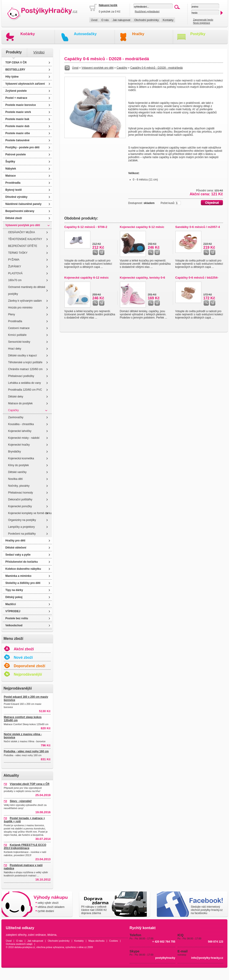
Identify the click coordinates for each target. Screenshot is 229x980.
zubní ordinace (37, 935)
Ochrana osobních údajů (19, 944)
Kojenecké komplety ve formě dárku (30, 513)
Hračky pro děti (15, 541)
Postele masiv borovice (21, 105)
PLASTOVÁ (15, 273)
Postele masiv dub (17, 126)
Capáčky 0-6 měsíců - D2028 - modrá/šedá (157, 68)
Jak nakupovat (121, 20)
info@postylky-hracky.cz (207, 958)
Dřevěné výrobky (17, 197)
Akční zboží (24, 649)
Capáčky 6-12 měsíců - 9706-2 (86, 227)
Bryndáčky (15, 452)
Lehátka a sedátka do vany (25, 383)
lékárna (52, 935)
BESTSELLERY (15, 70)
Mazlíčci (11, 604)
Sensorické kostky (19, 342)
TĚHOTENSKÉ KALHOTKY (25, 239)
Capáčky (14, 410)
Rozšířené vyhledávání (147, 11)
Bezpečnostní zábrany (20, 211)
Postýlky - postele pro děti (22, 147)
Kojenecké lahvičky (20, 431)
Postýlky (198, 34)
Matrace (11, 176)
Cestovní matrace (19, 328)
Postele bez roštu (17, 618)
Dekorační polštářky (20, 499)
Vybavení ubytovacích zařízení (25, 84)
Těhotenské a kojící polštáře (25, 362)
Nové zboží (23, 657)
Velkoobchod (14, 625)
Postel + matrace (16, 98)
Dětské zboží (14, 218)
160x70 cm (15, 280)
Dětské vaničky (17, 472)
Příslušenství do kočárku (22, 562)
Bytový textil (14, 190)
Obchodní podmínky (146, 20)
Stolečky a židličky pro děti (23, 583)
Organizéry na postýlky (22, 520)
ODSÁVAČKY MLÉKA (22, 232)
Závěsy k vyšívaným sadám (25, 301)
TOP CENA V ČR (16, 63)
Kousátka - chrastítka (21, 424)
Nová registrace (201, 23)
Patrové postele (16, 154)
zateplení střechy (16, 935)
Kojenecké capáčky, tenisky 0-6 (142, 278)
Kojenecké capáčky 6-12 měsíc (142, 227)
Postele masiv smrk (18, 112)
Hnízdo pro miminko (20, 308)
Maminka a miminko (18, 576)
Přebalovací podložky (21, 376)
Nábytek (11, 169)
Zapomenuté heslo (203, 20)
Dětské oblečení (16, 548)
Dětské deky (16, 397)
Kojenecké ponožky (20, 506)
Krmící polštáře (17, 335)
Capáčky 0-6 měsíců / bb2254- (197, 278)
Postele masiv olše (18, 133)
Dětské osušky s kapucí (23, 355)
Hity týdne (12, 77)
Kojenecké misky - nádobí (24, 438)
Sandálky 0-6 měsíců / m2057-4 (198, 227)
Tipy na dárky (14, 590)
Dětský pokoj (14, 597)
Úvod (94, 20)
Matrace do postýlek (20, 403)
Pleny (12, 314)
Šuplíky (10, 162)
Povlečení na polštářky (22, 534)
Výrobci (39, 52)
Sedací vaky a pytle (18, 555)
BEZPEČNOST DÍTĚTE (23, 246)
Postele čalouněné (17, 140)
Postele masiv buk (17, 119)
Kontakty (168, 20)
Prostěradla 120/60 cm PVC (25, 390)
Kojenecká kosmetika (21, 458)
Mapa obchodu (96, 941)
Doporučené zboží (29, 666)
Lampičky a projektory (22, 527)
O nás (105, 20)
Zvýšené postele (16, 91)
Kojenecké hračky (19, 445)
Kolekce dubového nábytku (23, 569)
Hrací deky (15, 349)
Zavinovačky (16, 417)
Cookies (114, 941)
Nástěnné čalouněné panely (24, 204)
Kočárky (28, 34)
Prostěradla (13, 183)
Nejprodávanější (28, 674)
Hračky (138, 34)
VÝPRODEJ (13, 611)
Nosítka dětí (16, 479)
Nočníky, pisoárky (19, 486)
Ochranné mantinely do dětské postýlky (27, 290)
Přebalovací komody (21, 493)
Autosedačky (85, 34)
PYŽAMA (14, 260)
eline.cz (83, 947)
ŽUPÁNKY (15, 267)
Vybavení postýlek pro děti (23, 225)
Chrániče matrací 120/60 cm (25, 369)
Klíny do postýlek (19, 465)
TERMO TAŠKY (18, 253)
